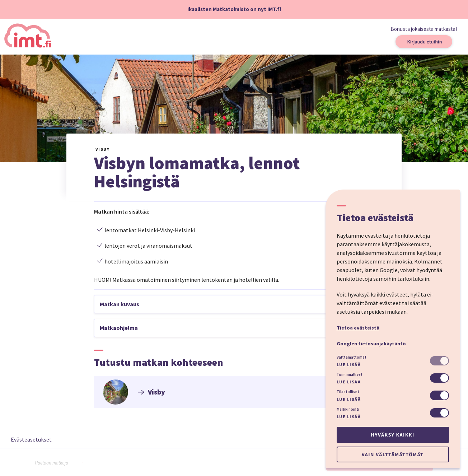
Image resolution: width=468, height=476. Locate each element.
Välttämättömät (352, 357)
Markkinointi (348, 409)
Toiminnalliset (350, 374)
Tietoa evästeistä (358, 328)
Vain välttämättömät (393, 454)
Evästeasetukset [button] (31, 439)
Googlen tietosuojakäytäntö (371, 344)
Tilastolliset (348, 392)
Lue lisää (349, 365)
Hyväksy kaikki (392, 435)
